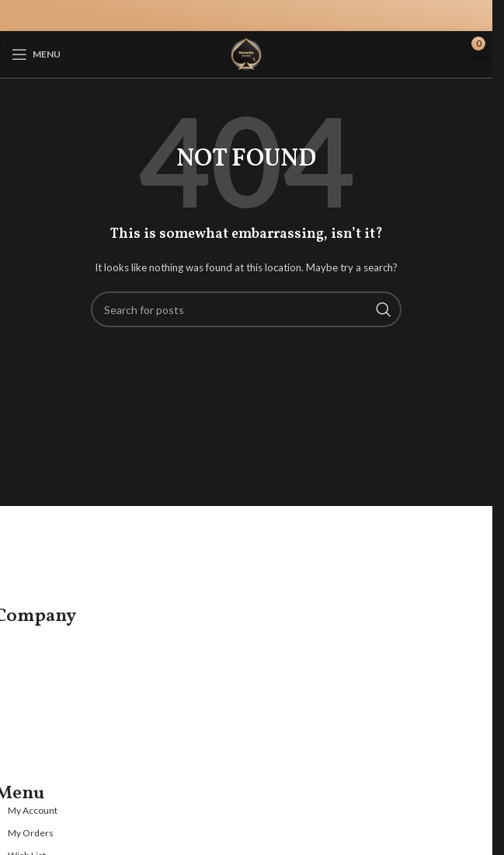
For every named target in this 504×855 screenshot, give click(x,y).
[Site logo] (246, 53)
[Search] (246, 309)
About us (30, 634)
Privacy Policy (41, 734)
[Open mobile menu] (36, 54)
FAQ (19, 659)
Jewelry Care (39, 684)
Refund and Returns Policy (72, 760)
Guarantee (34, 709)
